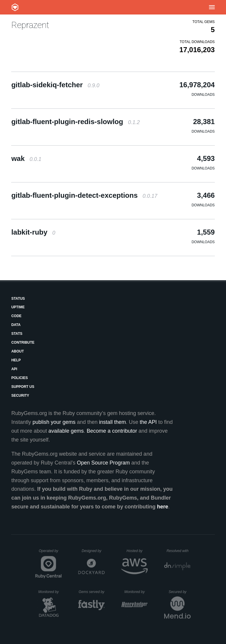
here (163, 507)
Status (18, 299)
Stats (17, 334)
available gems (66, 431)
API (14, 369)
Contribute (23, 342)
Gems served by (92, 592)
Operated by (50, 553)
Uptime (18, 307)
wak (26, 158)
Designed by (93, 551)
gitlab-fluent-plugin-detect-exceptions (84, 195)
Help (16, 360)
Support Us (23, 387)
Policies (19, 378)
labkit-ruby (33, 232)
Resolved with (179, 551)
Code (16, 316)
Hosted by (137, 551)
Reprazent (30, 25)
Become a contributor (112, 431)
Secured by (180, 592)
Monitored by (50, 592)
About (18, 351)
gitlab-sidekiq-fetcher (55, 85)
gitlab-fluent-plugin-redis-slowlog (75, 122)
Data (16, 325)
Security (20, 396)
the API (148, 422)
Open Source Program (103, 463)
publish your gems (54, 422)
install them (113, 422)
